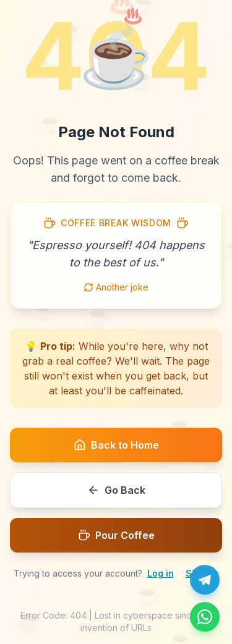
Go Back (116, 490)
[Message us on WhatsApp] (205, 617)
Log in (161, 573)
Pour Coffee (116, 535)
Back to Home (116, 445)
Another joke (116, 287)
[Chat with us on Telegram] (205, 580)
